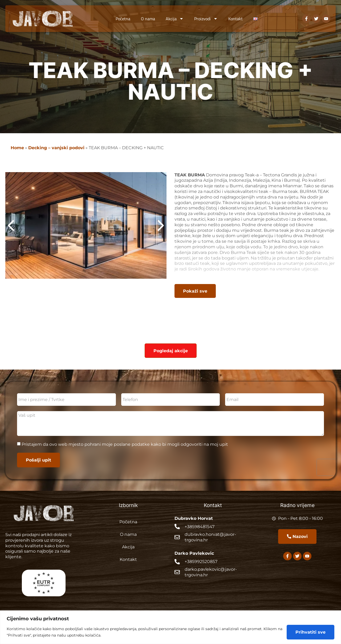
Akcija (175, 19)
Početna (123, 19)
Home (17, 147)
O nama (148, 19)
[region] (170, 627)
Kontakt (236, 19)
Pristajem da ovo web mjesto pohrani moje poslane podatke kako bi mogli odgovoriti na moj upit (125, 444)
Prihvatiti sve (310, 632)
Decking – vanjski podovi (56, 147)
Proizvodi (206, 19)
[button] (157, 225)
